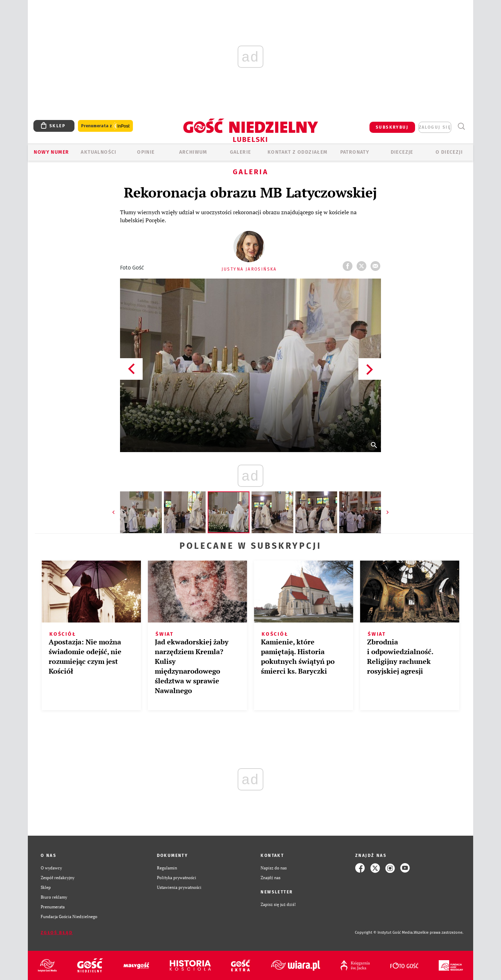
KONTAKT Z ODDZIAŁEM (298, 152)
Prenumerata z (105, 126)
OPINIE (146, 152)
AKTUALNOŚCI (98, 152)
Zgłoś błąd (57, 933)
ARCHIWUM (193, 152)
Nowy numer (51, 152)
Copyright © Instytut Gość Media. (384, 933)
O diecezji (449, 152)
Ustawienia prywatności (179, 887)
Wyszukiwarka (461, 126)
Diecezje (402, 152)
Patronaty (355, 152)
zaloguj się (435, 127)
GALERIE (241, 152)
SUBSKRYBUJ (392, 127)
